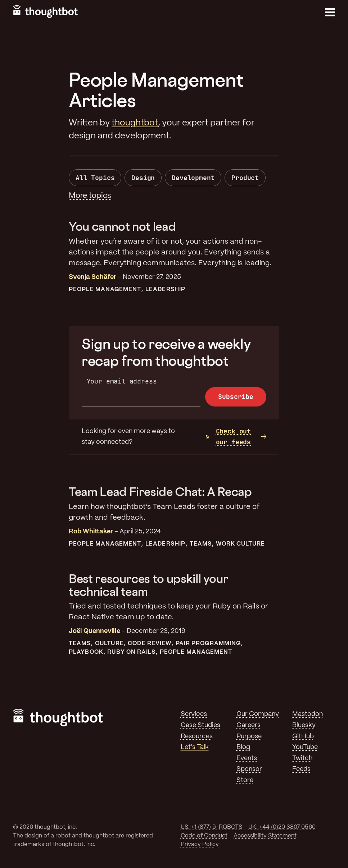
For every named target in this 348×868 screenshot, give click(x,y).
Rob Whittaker (91, 532)
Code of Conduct (204, 836)
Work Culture (241, 544)
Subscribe (236, 397)
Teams (201, 544)
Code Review (150, 644)
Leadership (165, 290)
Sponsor (249, 769)
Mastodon (308, 714)
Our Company (258, 714)
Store (245, 780)
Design (143, 178)
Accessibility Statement (265, 836)
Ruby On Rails (131, 652)
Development (193, 178)
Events (247, 758)
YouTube (305, 747)
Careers (248, 725)
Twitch (302, 758)
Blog (243, 747)
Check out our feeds (228, 437)
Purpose (249, 736)
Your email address (122, 381)
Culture (109, 644)
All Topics (95, 178)
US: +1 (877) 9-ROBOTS (211, 827)
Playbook (86, 652)
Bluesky (304, 725)
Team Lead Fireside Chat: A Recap (160, 492)
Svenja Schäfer (92, 277)
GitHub (303, 736)
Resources (197, 736)
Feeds (301, 769)
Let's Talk (195, 747)
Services (194, 714)
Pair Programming (208, 644)
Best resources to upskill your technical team (148, 585)
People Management (105, 290)
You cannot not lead (122, 226)
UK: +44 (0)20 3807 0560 (282, 827)
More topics (90, 196)
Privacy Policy (200, 844)
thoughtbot (135, 123)
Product (245, 178)
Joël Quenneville (94, 631)
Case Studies (200, 725)
